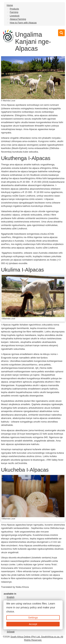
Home (10, 5)
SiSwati (11, 632)
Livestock (15, 16)
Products (14, 9)
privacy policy (29, 607)
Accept (33, 624)
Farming (14, 12)
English (10, 597)
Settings (33, 617)
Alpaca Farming (18, 19)
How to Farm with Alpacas (23, 23)
